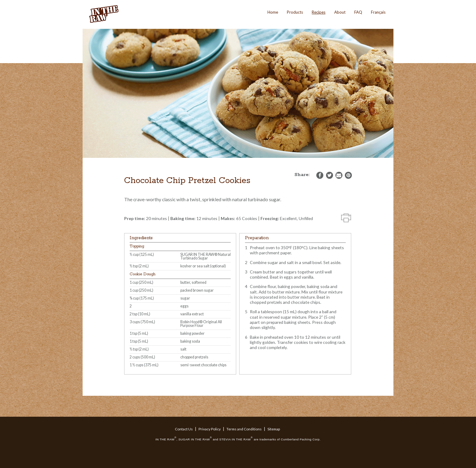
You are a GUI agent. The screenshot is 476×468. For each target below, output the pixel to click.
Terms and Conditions (244, 429)
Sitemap (274, 429)
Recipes (319, 12)
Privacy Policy (210, 429)
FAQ (358, 12)
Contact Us (184, 429)
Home (273, 12)
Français (378, 12)
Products (295, 12)
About (340, 12)
